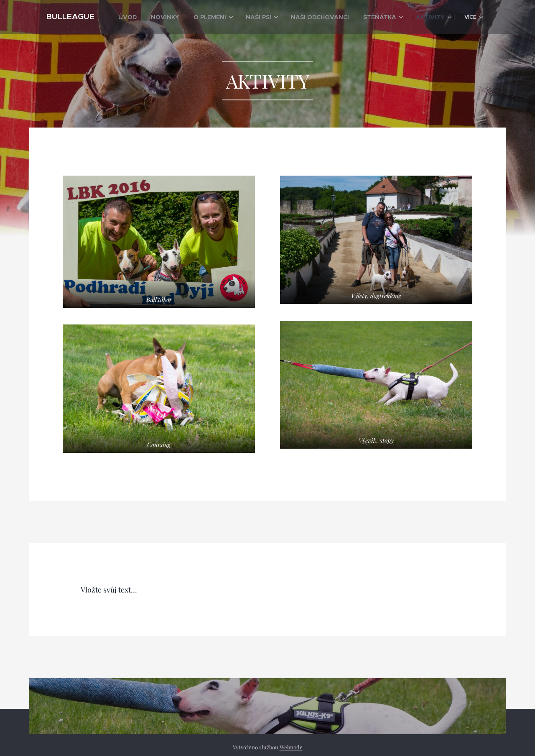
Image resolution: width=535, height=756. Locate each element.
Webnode (291, 747)
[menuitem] (159, 17)
